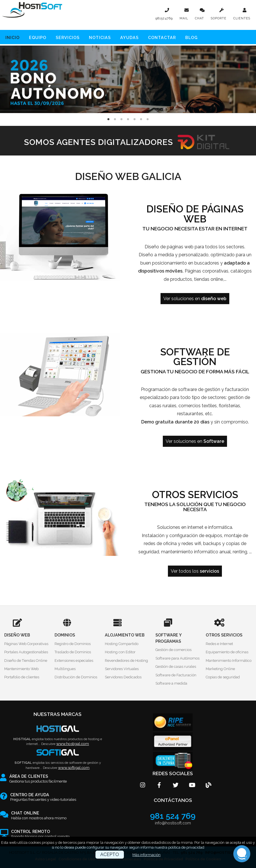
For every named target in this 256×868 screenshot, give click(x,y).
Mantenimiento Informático (229, 661)
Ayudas (129, 37)
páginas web (180, 247)
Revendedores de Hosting (126, 661)
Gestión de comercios (173, 650)
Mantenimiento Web (21, 669)
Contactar (162, 37)
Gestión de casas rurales (176, 667)
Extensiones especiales (74, 661)
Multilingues (65, 669)
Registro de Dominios (73, 644)
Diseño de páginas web (195, 214)
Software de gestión (195, 357)
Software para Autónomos (177, 658)
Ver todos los (195, 571)
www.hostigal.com (73, 744)
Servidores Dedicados (123, 677)
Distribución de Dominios (76, 677)
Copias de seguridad (223, 677)
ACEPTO (110, 854)
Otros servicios (195, 495)
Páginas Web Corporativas (26, 644)
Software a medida (171, 683)
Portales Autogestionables (26, 652)
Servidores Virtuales (122, 669)
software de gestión (200, 389)
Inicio (13, 37)
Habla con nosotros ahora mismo (39, 816)
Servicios (68, 37)
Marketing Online (220, 669)
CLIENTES (242, 18)
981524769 (164, 18)
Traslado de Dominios (73, 652)
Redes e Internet (219, 644)
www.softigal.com (74, 767)
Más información (146, 855)
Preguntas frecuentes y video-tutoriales (43, 797)
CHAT (199, 18)
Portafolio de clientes (22, 677)
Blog (192, 37)
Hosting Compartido (122, 644)
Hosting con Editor (120, 652)
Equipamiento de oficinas (227, 652)
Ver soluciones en (195, 299)
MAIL (184, 18)
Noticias (100, 37)
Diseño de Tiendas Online (26, 661)
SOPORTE (219, 18)
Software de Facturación (176, 675)
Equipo (38, 37)
